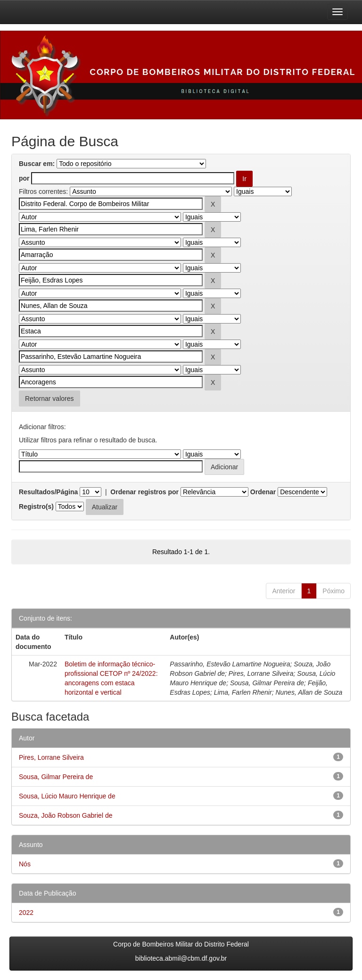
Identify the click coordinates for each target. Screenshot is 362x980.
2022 (26, 913)
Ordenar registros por (144, 492)
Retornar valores (49, 399)
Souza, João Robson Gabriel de (66, 815)
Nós (25, 864)
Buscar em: (37, 164)
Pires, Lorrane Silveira (51, 757)
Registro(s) (36, 507)
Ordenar (263, 492)
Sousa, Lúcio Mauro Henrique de (67, 796)
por (24, 178)
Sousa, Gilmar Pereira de (56, 777)
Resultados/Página (48, 492)
